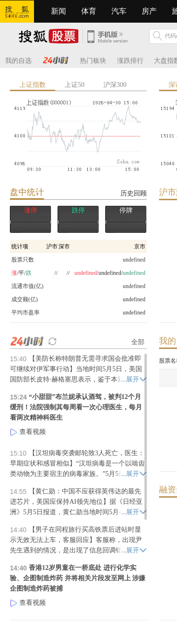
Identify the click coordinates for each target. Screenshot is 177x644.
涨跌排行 (130, 61)
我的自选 (18, 61)
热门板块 (93, 61)
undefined (134, 299)
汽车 (119, 11)
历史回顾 (134, 193)
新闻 (59, 11)
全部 (138, 342)
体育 (89, 11)
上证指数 (33, 85)
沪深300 (115, 85)
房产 (149, 11)
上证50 (75, 85)
